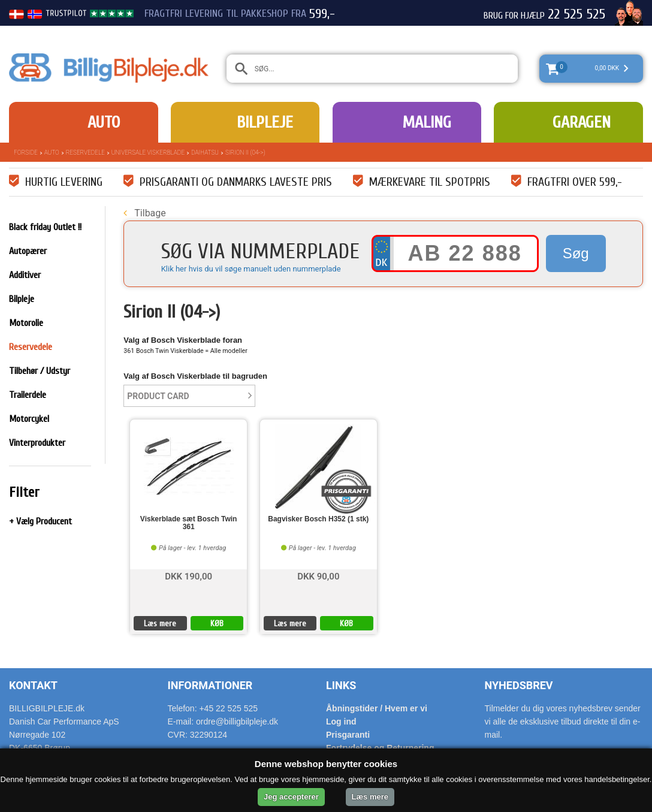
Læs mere (160, 624)
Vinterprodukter (37, 443)
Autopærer (28, 251)
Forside (26, 153)
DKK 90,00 (318, 576)
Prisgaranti (348, 735)
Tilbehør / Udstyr (40, 371)
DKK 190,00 (188, 576)
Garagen (582, 122)
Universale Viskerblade (148, 153)
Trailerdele (28, 395)
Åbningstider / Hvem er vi (377, 708)
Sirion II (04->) (245, 153)
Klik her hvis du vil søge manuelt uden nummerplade (251, 269)
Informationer (210, 685)
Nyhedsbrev (519, 685)
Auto (104, 122)
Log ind (341, 722)
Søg (576, 253)
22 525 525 (576, 14)
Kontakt (33, 685)
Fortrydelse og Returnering (380, 748)
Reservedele (85, 153)
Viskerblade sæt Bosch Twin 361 (189, 523)
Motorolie (26, 323)
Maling (427, 122)
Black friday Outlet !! (45, 227)
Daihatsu (205, 153)
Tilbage (144, 213)
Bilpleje (265, 122)
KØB (217, 624)
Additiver (25, 275)
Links (341, 685)
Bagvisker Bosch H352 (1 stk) (318, 519)
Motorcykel (29, 419)
